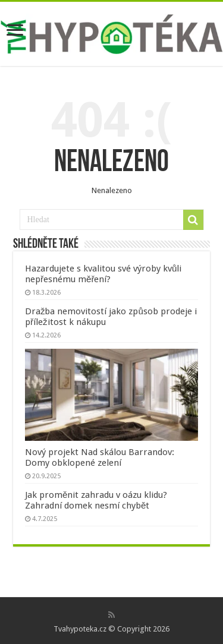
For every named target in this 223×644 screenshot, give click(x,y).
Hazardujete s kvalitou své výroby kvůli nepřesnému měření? (103, 274)
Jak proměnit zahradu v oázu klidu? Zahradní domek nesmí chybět (96, 500)
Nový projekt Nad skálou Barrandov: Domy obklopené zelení (100, 457)
